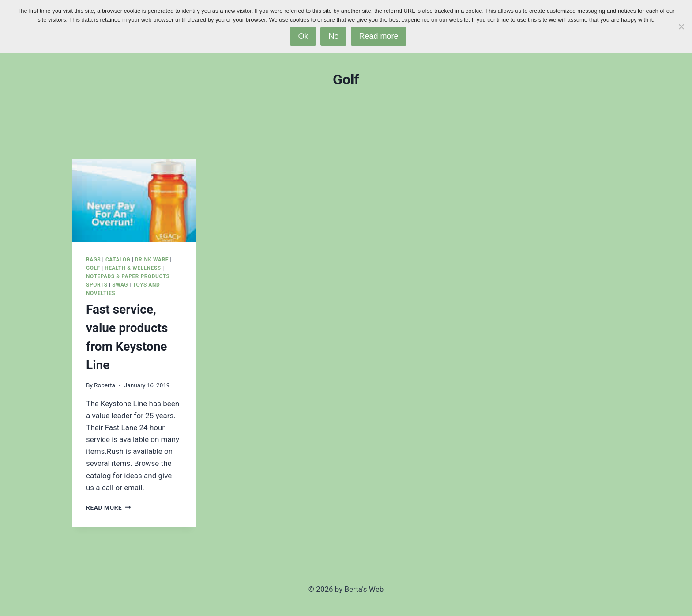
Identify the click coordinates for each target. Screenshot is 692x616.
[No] (681, 26)
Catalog (118, 260)
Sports (97, 285)
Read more (378, 36)
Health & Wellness (133, 268)
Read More (109, 507)
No (333, 36)
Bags (93, 260)
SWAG (120, 285)
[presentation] (134, 200)
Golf (93, 268)
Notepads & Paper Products (128, 276)
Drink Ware (152, 260)
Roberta (105, 385)
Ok (303, 36)
